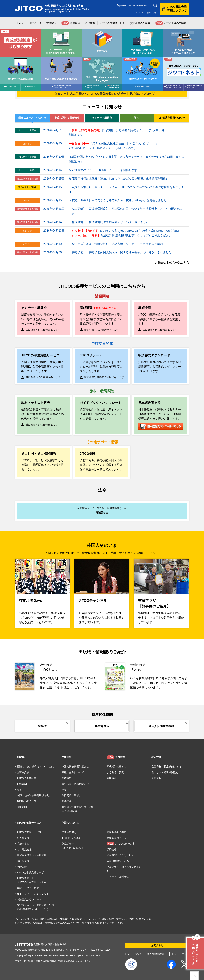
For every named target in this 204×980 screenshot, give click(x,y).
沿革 (19, 790)
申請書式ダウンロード (29, 899)
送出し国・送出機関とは (75, 784)
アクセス (139, 12)
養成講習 (67, 778)
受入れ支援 (23, 838)
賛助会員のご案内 (116, 832)
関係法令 (67, 801)
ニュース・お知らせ (118, 876)
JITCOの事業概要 (27, 778)
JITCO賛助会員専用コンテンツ (177, 9)
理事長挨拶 (23, 772)
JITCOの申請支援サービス (31, 872)
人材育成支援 (24, 850)
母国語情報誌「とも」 (119, 861)
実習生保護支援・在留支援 (32, 855)
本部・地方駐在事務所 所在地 (33, 795)
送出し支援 (23, 861)
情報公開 (22, 807)
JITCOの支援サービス (29, 832)
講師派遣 (22, 867)
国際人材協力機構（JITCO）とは (35, 767)
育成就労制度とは (116, 767)
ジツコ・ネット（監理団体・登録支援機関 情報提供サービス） (35, 907)
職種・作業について (73, 772)
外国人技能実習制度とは (75, 767)
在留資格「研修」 (71, 795)
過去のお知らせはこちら (174, 263)
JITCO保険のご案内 (122, 844)
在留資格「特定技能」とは (166, 767)
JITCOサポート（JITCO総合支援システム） (33, 880)
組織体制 (22, 784)
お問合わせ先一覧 (27, 801)
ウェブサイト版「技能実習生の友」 (124, 869)
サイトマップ (182, 954)
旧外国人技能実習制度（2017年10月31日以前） (79, 809)
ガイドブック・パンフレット (33, 894)
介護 (64, 790)
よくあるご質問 (115, 772)
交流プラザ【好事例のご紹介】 (73, 846)
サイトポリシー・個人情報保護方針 (147, 954)
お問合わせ (151, 12)
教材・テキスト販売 (28, 888)
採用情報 (112, 850)
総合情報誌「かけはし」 (120, 855)
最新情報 (112, 778)
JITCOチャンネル (71, 838)
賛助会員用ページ (116, 838)
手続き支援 (23, 844)
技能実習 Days (70, 832)
